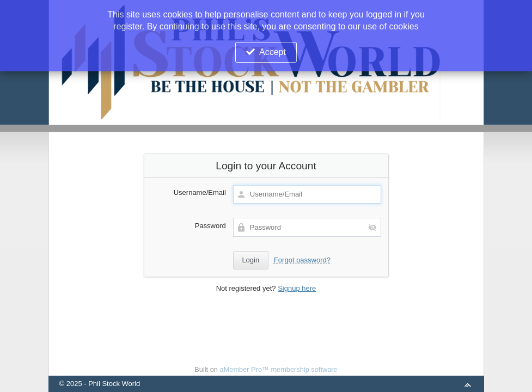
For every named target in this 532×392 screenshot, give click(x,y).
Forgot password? (302, 260)
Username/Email (200, 192)
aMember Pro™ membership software (279, 369)
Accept (273, 52)
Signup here (297, 288)
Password (210, 226)
